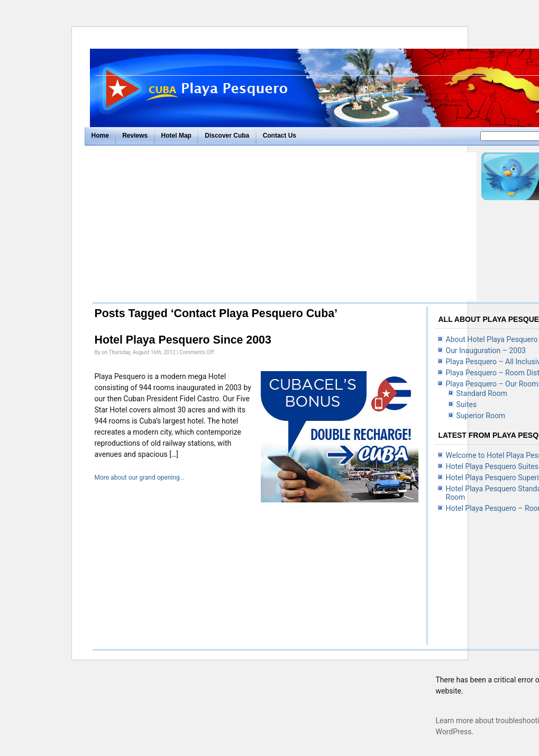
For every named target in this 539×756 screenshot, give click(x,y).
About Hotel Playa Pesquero (492, 339)
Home (100, 136)
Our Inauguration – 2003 (486, 350)
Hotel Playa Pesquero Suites (492, 466)
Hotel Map (176, 136)
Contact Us (280, 136)
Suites (467, 404)
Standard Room (482, 393)
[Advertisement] (282, 227)
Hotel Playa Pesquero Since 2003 (183, 340)
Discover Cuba (227, 136)
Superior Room (481, 416)
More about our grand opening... (140, 478)
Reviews (135, 136)
